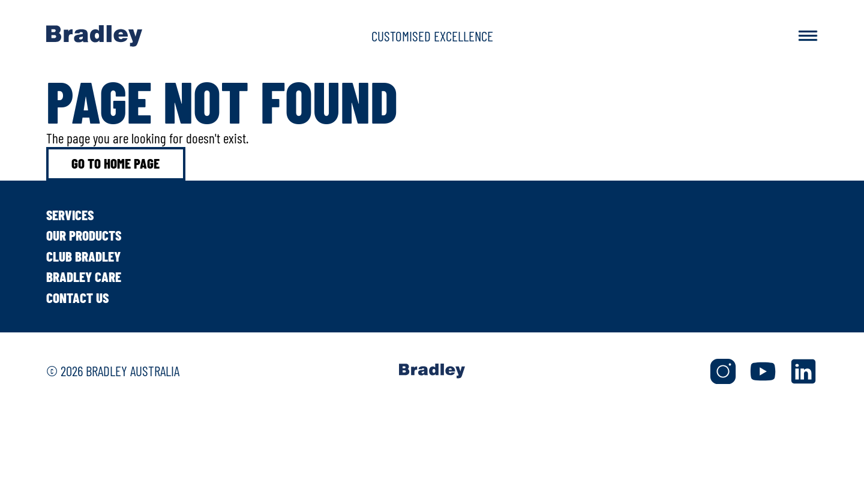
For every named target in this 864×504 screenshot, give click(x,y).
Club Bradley (83, 256)
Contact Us (77, 298)
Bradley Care (84, 277)
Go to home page (115, 163)
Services (70, 215)
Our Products (84, 235)
